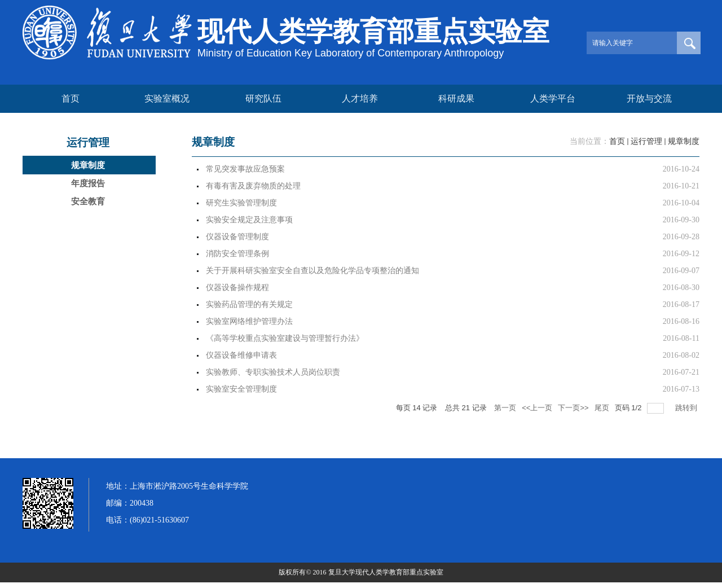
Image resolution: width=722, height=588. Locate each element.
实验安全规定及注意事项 (249, 220)
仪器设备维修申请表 (241, 355)
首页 (617, 141)
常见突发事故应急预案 (245, 169)
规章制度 (684, 141)
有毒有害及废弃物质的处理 (253, 186)
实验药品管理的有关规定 (249, 304)
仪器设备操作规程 (237, 288)
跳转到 (687, 408)
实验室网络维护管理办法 (249, 321)
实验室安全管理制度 (241, 389)
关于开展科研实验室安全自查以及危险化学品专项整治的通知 (312, 271)
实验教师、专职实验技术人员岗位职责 (273, 372)
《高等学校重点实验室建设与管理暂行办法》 (285, 338)
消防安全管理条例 (237, 254)
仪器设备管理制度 (237, 237)
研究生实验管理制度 (241, 203)
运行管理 (646, 141)
